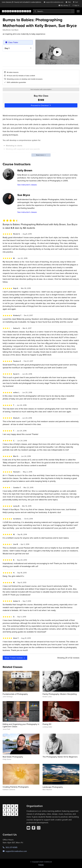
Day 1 (7, 48)
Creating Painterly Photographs (16, 787)
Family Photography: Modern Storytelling (60, 694)
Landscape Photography (53, 787)
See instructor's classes (27, 185)
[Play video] (57, 52)
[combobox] (54, 11)
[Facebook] (34, 828)
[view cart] (76, 2)
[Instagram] (39, 828)
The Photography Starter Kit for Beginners (60, 757)
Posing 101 (47, 724)
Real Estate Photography (13, 757)
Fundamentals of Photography (15, 694)
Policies (41, 865)
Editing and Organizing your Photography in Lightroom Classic (21, 725)
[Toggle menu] (78, 11)
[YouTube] (28, 828)
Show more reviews (15, 658)
